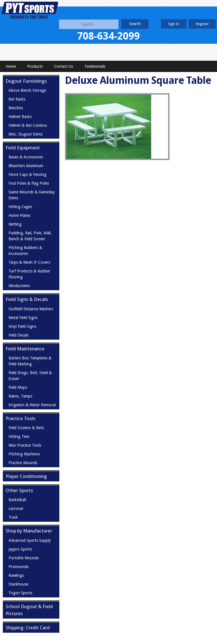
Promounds (19, 567)
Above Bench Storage (27, 90)
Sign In (174, 24)
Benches (16, 108)
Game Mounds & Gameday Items (32, 195)
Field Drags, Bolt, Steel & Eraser (30, 376)
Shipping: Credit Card (28, 628)
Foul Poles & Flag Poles (29, 183)
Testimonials (95, 66)
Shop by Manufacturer (29, 531)
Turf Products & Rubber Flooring (29, 274)
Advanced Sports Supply (30, 540)
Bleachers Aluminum (26, 166)
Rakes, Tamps (20, 396)
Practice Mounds (23, 463)
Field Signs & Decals (27, 299)
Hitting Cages (20, 207)
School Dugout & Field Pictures (29, 610)
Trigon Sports (20, 593)
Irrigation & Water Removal (32, 405)
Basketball (17, 500)
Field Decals (19, 335)
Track (13, 517)
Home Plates (19, 215)
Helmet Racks (20, 117)
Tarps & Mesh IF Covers (29, 262)
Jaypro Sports (20, 549)
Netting (15, 224)
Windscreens (19, 286)
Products (35, 66)
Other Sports (19, 490)
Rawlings (16, 575)
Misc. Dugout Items (25, 134)
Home (11, 66)
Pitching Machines (24, 454)
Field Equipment (23, 148)
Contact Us (63, 66)
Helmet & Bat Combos (28, 125)
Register (202, 24)
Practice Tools (21, 418)
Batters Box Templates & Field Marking (30, 361)
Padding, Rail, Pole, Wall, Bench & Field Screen (30, 236)
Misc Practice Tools (25, 445)
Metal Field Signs (23, 318)
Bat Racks (17, 99)
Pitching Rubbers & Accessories (25, 251)
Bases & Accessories (26, 157)
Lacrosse (16, 508)
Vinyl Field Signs (22, 326)
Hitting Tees (19, 436)
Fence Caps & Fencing (27, 174)
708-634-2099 (108, 36)
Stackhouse (18, 584)
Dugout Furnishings (26, 81)
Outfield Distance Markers (31, 309)
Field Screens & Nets (26, 428)
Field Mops (18, 387)
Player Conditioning (26, 476)
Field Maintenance (25, 349)
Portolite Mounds (24, 558)
